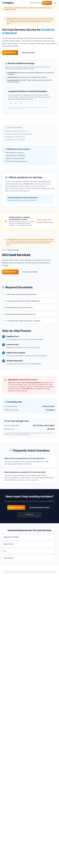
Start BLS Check (10, 52)
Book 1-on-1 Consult (16, 508)
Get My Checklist (10, 272)
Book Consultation (30, 272)
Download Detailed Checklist (39, 508)
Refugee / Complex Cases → (46, 222)
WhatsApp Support (29, 53)
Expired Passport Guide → (45, 220)
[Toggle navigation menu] (55, 3)
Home (4, 250)
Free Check (47, 3)
